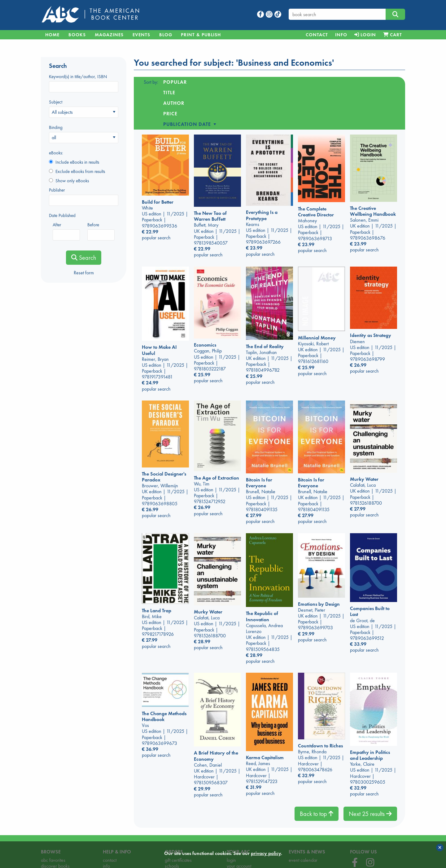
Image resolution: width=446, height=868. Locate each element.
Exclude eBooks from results (77, 171)
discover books (55, 824)
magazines (51, 836)
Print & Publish (201, 35)
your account (239, 824)
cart (168, 830)
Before (101, 231)
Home (52, 35)
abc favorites (53, 818)
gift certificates (178, 818)
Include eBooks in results (74, 162)
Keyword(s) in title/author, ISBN (84, 83)
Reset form (84, 273)
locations (111, 830)
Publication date (298, 82)
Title (203, 82)
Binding (84, 134)
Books (77, 35)
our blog (297, 838)
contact (110, 818)
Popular (175, 82)
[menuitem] (317, 35)
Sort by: (151, 82)
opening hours (117, 836)
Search (84, 258)
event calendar (303, 818)
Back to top (317, 772)
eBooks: (56, 153)
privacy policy (240, 830)
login (231, 818)
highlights (50, 830)
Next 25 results (370, 772)
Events (141, 35)
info (106, 824)
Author (229, 82)
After (66, 231)
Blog (166, 35)
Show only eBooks (69, 181)
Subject (84, 108)
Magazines (109, 35)
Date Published (62, 215)
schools (172, 824)
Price (257, 82)
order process (178, 836)
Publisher (84, 196)
